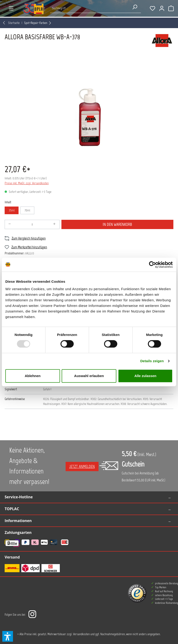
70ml (27, 210)
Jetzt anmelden (82, 467)
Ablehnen (33, 376)
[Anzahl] (32, 224)
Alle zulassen (145, 376)
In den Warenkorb (117, 224)
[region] (89, 108)
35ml (12, 210)
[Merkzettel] (153, 8)
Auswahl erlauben (89, 376)
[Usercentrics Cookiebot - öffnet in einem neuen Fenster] (152, 265)
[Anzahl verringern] (10, 224)
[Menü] (11, 8)
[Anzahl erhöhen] (54, 224)
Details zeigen (152, 361)
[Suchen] (135, 7)
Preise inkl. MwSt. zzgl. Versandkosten (27, 183)
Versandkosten (81, 634)
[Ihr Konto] (162, 8)
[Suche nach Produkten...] (89, 8)
